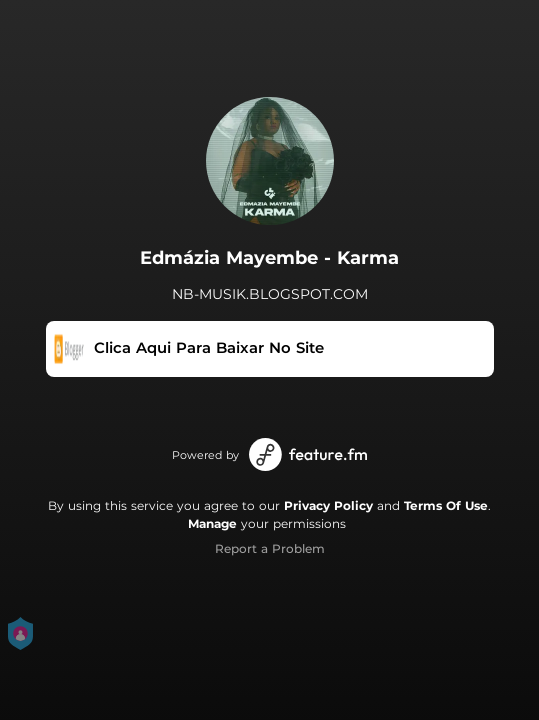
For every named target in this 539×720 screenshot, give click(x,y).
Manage (212, 523)
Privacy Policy (328, 505)
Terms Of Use (446, 505)
